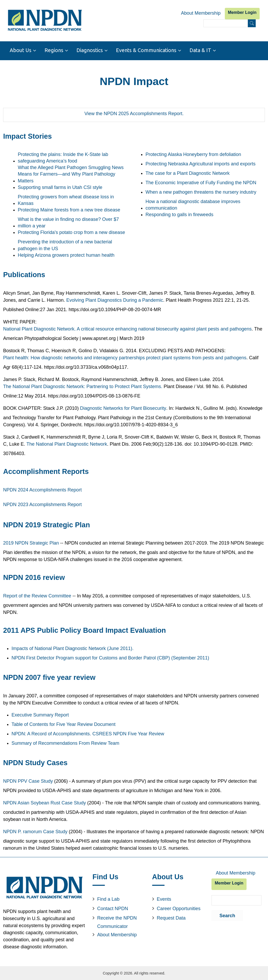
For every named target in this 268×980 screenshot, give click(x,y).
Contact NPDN (113, 908)
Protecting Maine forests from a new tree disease (69, 209)
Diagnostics (90, 50)
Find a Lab (108, 899)
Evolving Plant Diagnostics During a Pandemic (115, 300)
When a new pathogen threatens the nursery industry (201, 192)
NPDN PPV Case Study (28, 781)
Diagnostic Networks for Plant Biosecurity (123, 408)
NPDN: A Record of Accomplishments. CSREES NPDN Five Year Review (88, 733)
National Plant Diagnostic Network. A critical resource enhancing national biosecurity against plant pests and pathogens (127, 328)
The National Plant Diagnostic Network (67, 444)
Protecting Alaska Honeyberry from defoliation (193, 154)
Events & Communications (146, 50)
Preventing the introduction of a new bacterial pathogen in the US (65, 245)
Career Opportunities (179, 908)
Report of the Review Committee (37, 596)
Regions (54, 50)
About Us (21, 50)
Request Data (171, 917)
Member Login (242, 12)
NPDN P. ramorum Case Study (35, 831)
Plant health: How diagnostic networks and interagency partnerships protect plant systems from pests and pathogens (125, 357)
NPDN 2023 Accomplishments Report (42, 504)
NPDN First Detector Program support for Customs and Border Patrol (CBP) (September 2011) (110, 657)
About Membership (201, 13)
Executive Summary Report (40, 714)
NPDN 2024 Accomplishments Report (42, 489)
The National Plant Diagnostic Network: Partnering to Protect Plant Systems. (83, 386)
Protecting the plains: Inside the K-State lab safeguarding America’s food (63, 157)
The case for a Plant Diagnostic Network (188, 173)
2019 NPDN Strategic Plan (31, 543)
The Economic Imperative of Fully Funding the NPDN (201, 182)
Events (164, 899)
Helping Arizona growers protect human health (66, 255)
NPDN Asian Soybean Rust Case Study (44, 802)
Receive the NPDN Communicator (117, 922)
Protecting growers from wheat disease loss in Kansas (66, 200)
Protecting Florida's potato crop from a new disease (71, 232)
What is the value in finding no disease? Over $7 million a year (68, 222)
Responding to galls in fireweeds (179, 214)
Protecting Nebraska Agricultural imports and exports (200, 163)
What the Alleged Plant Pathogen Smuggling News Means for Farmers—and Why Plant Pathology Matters (71, 173)
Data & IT (200, 50)
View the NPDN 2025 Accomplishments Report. (134, 113)
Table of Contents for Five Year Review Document (63, 724)
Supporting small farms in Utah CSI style (60, 187)
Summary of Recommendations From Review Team (65, 743)
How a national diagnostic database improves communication (193, 204)
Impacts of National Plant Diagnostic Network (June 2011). (73, 648)
